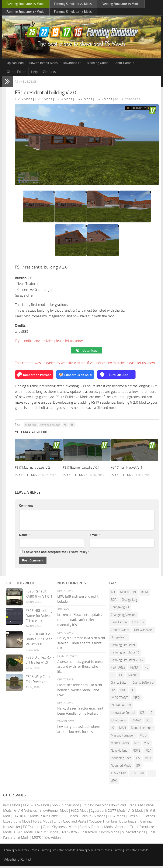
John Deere (118, 722)
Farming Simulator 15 (125, 654)
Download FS (72, 65)
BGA (114, 601)
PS (138, 760)
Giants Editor (16, 74)
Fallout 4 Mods (47, 834)
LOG (149, 722)
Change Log (129, 601)
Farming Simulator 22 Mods (58, 852)
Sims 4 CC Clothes (141, 818)
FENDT (135, 669)
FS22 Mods (80, 812)
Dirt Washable (143, 632)
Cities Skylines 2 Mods (60, 828)
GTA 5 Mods (23, 834)
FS (65, 427)
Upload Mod (15, 65)
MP (136, 745)
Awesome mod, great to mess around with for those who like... (80, 668)
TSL (151, 775)
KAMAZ (136, 722)
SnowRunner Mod (66, 807)
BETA (145, 594)
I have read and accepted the (55, 554)
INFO (136, 700)
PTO (148, 760)
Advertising (12, 861)
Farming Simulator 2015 (127, 662)
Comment (26, 507)
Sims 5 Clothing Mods (96, 828)
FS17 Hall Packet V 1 (127, 469)
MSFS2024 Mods (36, 807)
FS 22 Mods (42, 823)
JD (151, 715)
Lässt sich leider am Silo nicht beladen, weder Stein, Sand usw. (80, 692)
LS (112, 730)
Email (95, 536)
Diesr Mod (31, 427)
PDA (148, 752)
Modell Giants (120, 745)
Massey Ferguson (123, 737)
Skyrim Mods (109, 834)
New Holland (119, 752)
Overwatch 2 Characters (79, 834)
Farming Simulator (50, 427)
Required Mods (121, 767)
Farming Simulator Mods (25, 4)
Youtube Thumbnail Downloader (113, 823)
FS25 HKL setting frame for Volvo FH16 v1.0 (39, 618)
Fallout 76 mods (93, 818)
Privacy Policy (77, 554)
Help (34, 74)
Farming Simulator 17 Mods (131, 852)
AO (113, 594)
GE (72, 427)
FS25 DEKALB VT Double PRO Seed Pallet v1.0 (39, 641)
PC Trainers (32, 828)
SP (138, 767)
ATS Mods (136, 812)
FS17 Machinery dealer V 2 (35, 469)
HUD (123, 692)
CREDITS (138, 624)
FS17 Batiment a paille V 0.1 (84, 469)
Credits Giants (120, 632)
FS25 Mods (69, 818)
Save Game (50, 818)
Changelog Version (123, 616)
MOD (143, 737)
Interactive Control (123, 715)
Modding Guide (98, 65)
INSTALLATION (121, 707)
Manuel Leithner (142, 730)
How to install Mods (43, 65)
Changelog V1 (120, 609)
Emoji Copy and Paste (70, 823)
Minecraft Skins (133, 834)
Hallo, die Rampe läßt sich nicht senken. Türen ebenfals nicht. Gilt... (81, 645)
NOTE (136, 752)
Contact (26, 861)
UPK (114, 782)
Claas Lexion (119, 624)
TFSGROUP (118, 775)
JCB (142, 715)
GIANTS (133, 677)
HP (113, 692)
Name (25, 536)
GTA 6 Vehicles (26, 812)
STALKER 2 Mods (26, 818)
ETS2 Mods (116, 818)
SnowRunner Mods (54, 812)
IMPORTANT (119, 700)
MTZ (147, 745)
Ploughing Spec (121, 760)
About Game (122, 65)
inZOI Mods (12, 807)
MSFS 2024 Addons (47, 839)
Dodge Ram (119, 639)
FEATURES (118, 669)
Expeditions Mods (17, 823)
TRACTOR (137, 775)
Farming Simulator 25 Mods (22, 852)
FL (146, 669)
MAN (122, 730)
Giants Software (143, 684)
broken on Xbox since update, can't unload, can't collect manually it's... (80, 622)
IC (133, 692)
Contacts (49, 74)
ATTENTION (128, 594)
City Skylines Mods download (104, 807)
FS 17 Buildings (30, 84)
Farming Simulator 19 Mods (95, 852)
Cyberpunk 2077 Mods (108, 812)
